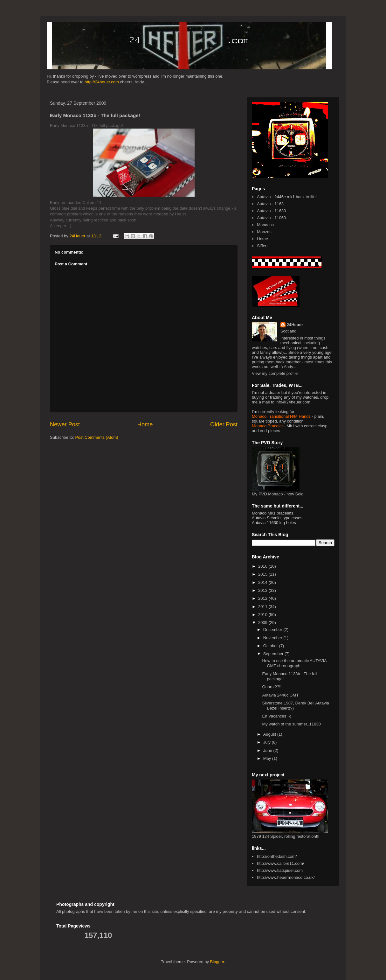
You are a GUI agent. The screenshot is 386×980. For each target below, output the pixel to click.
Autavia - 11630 (271, 211)
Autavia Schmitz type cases (277, 518)
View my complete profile (275, 373)
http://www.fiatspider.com (280, 870)
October (271, 646)
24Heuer (295, 325)
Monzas (264, 232)
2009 (263, 623)
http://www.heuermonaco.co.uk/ (286, 877)
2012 (263, 598)
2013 (263, 590)
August (270, 734)
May (268, 758)
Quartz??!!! (272, 687)
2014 (263, 582)
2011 (263, 607)
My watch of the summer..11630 (291, 724)
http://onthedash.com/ (277, 856)
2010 (263, 615)
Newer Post (65, 424)
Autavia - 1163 (270, 204)
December (273, 630)
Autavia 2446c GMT (280, 695)
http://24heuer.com (102, 82)
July (268, 742)
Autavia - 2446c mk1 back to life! (287, 197)
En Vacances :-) (277, 716)
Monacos (265, 225)
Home (145, 424)
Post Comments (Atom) (97, 437)
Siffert (262, 246)
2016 (263, 566)
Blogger (217, 962)
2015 (263, 574)
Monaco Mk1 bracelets (273, 513)
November (273, 638)
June (268, 750)
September (274, 654)
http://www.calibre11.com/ (280, 863)
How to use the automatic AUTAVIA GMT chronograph (294, 663)
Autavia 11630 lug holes (274, 523)
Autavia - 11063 (271, 218)
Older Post (224, 424)
